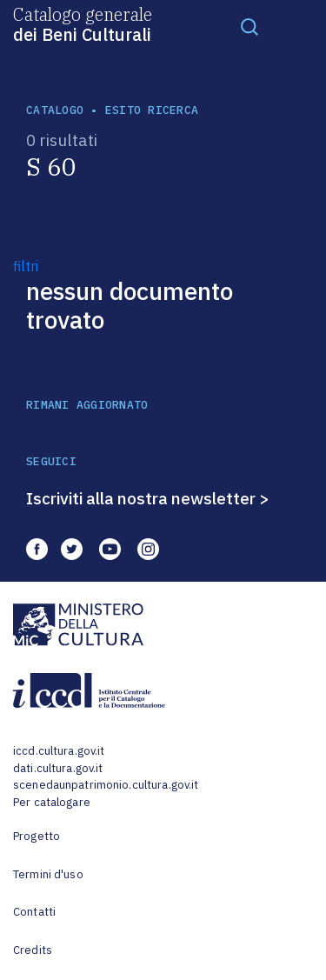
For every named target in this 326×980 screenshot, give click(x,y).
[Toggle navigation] (249, 26)
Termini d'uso (48, 874)
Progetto (37, 836)
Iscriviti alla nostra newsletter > (148, 498)
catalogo (55, 110)
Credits (33, 950)
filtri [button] (26, 266)
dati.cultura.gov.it (58, 768)
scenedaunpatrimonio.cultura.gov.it (106, 785)
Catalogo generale (83, 23)
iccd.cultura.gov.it (59, 751)
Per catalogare (52, 802)
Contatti (34, 912)
